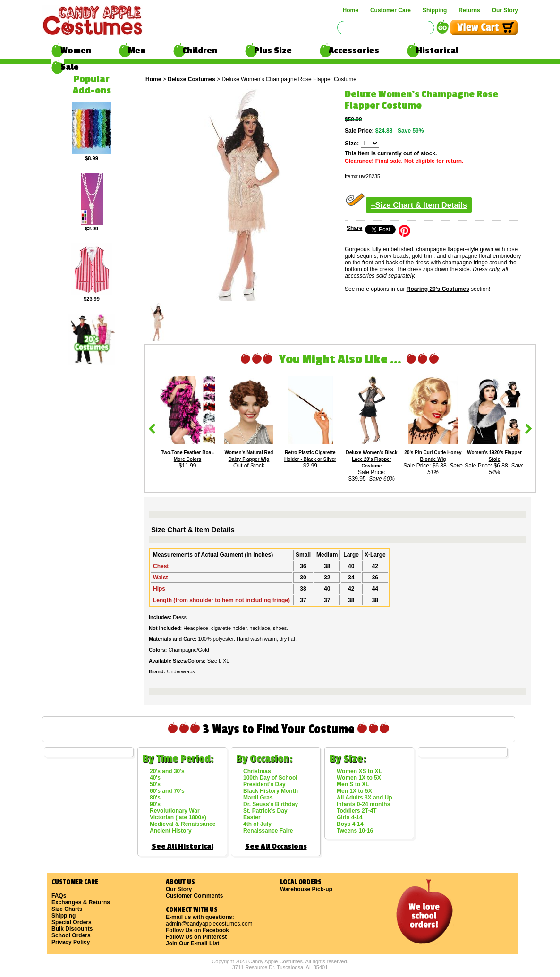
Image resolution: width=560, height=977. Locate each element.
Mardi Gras (258, 798)
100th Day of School (270, 778)
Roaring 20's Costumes (438, 289)
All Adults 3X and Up (365, 798)
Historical (437, 51)
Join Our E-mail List (192, 943)
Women (76, 51)
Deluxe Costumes (191, 79)
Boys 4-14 (350, 824)
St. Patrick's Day (265, 811)
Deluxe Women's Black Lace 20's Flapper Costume (372, 459)
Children (200, 51)
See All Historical (182, 846)
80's (155, 798)
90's (155, 804)
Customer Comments (194, 896)
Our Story (505, 10)
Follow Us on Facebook (197, 930)
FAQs (59, 896)
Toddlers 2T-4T (356, 811)
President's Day (264, 784)
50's (155, 784)
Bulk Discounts (72, 929)
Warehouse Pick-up (306, 889)
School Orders (71, 935)
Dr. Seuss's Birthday (271, 804)
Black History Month (271, 791)
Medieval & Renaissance (182, 824)
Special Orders (72, 922)
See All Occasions (276, 846)
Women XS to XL (359, 771)
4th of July (257, 824)
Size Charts (67, 909)
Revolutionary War (175, 811)
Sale (70, 67)
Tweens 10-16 (355, 831)
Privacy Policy (71, 942)
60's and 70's (167, 791)
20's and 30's (167, 771)
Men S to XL (353, 784)
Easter (252, 817)
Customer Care (390, 10)
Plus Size (273, 51)
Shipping (435, 10)
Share (354, 228)
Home (351, 10)
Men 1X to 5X (354, 791)
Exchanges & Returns (81, 902)
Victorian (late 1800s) (178, 817)
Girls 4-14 (350, 817)
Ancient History (171, 831)
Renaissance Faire (268, 831)
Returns (469, 10)
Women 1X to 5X (359, 778)
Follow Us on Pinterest (196, 937)
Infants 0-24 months (363, 804)
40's (155, 778)
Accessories (354, 51)
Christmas (257, 771)
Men (137, 51)
